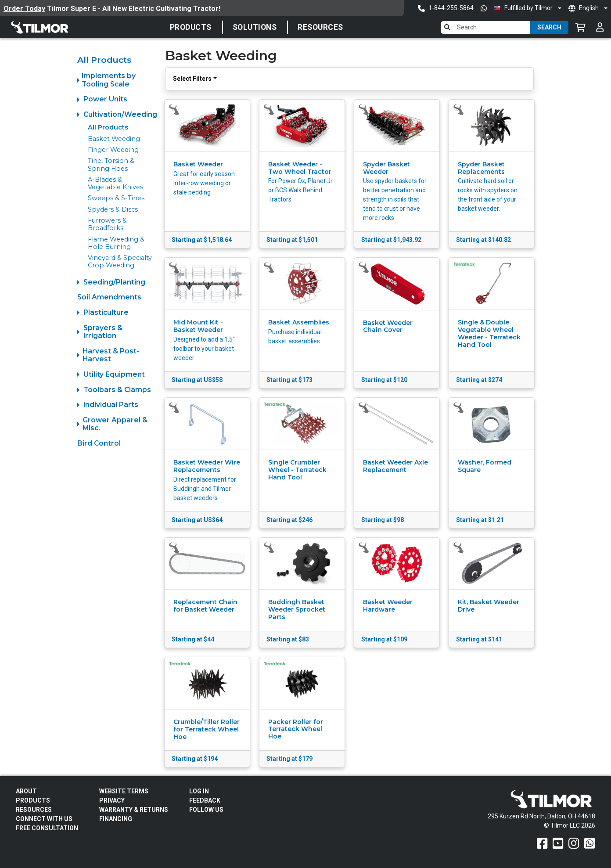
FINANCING (116, 819)
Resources (320, 27)
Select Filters (192, 79)
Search (549, 27)
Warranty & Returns (134, 810)
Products (191, 27)
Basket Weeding (114, 139)
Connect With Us (44, 819)
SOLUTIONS (255, 27)
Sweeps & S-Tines (116, 198)
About (26, 791)
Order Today (24, 9)
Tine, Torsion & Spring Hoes (111, 164)
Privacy (112, 800)
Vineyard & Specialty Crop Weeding (120, 261)
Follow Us (206, 810)
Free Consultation (47, 828)
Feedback (205, 800)
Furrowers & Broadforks (107, 224)
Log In (199, 791)
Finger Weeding (113, 150)
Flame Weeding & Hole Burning (116, 243)
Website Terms (124, 791)
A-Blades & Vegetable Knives (115, 183)
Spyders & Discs (113, 209)
